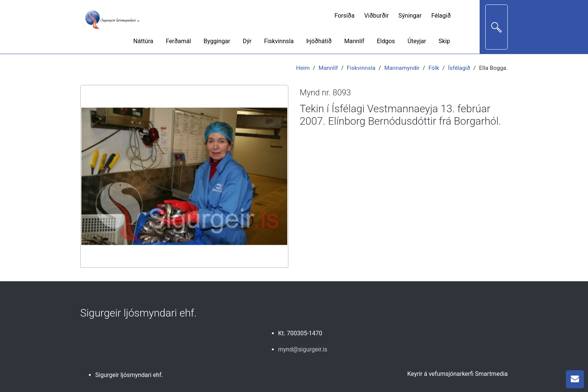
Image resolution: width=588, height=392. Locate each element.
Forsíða (344, 16)
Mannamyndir (402, 68)
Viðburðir (376, 16)
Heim (303, 68)
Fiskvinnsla (279, 41)
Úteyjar (417, 41)
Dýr (247, 41)
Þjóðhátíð (319, 41)
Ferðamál (178, 41)
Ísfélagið (459, 68)
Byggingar (217, 41)
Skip (444, 41)
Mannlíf (354, 41)
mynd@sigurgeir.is (303, 349)
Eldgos (386, 41)
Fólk (434, 68)
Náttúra (143, 41)
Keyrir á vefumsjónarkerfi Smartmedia (457, 374)
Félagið (441, 16)
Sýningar (410, 16)
